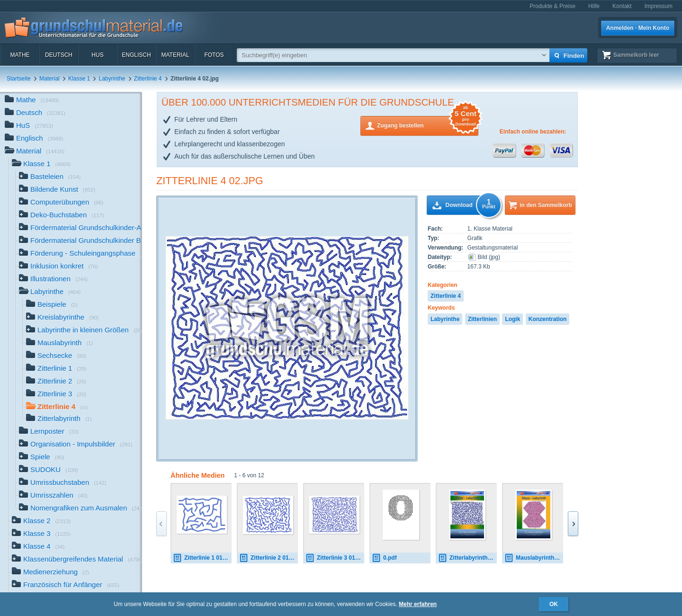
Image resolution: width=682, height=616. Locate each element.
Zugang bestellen (428, 125)
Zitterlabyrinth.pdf (467, 558)
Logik (512, 319)
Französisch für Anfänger (66, 585)
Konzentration (548, 319)
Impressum (659, 6)
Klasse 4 (38, 547)
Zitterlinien (482, 319)
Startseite (19, 79)
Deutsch (59, 55)
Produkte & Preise (552, 6)
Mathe (20, 55)
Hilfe (594, 6)
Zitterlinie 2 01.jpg (269, 558)
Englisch (136, 55)
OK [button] (554, 604)
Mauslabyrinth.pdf (534, 558)
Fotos (214, 55)
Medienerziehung (50, 573)
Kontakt (622, 6)
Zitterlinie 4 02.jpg (210, 181)
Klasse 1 (79, 79)
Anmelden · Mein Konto (638, 28)
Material (175, 55)
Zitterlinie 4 (148, 79)
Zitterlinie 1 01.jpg (202, 558)
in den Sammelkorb (546, 205)
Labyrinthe (112, 79)
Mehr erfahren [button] (418, 604)
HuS (97, 55)
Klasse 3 (41, 534)
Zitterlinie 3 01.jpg (335, 558)
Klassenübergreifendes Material (77, 560)
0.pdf (384, 558)
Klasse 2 (41, 522)
